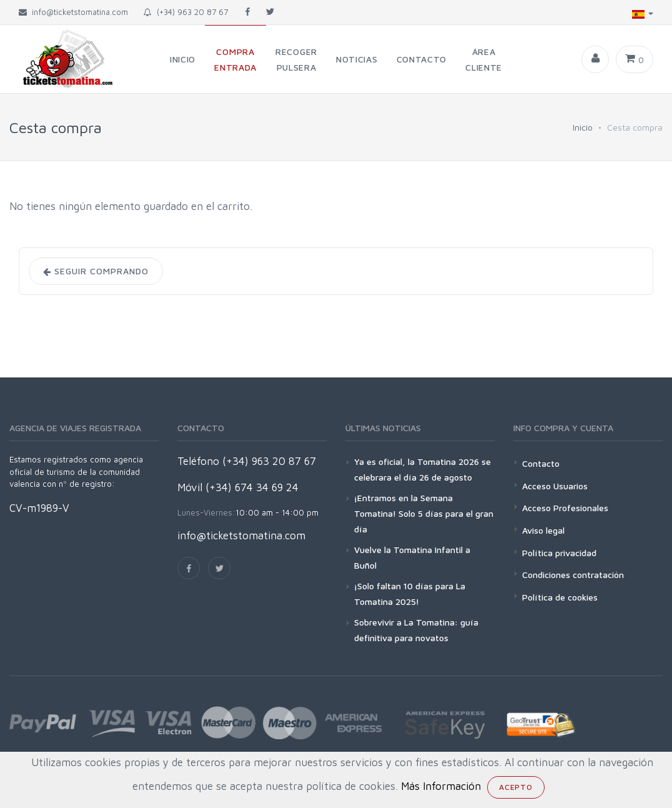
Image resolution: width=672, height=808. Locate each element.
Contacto (541, 463)
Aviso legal (543, 530)
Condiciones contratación (573, 575)
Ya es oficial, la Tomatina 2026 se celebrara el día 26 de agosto (422, 469)
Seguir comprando (96, 271)
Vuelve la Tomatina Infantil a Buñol (412, 557)
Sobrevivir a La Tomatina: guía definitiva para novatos (416, 630)
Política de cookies (560, 597)
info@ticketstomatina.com (241, 536)
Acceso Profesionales (565, 508)
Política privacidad (559, 553)
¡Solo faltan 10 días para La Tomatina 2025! (410, 594)
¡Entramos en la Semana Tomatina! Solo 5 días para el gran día (424, 513)
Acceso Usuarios (555, 486)
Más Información (441, 786)
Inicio (583, 127)
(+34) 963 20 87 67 (186, 12)
